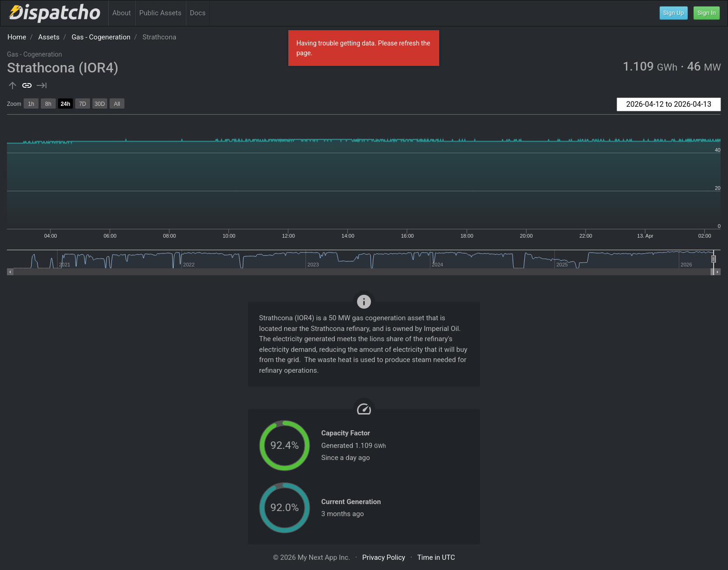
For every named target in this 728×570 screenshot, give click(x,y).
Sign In (707, 13)
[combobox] (669, 104)
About (122, 13)
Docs (198, 13)
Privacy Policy (383, 557)
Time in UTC (436, 557)
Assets (49, 37)
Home (17, 37)
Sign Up (674, 13)
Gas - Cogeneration (101, 37)
